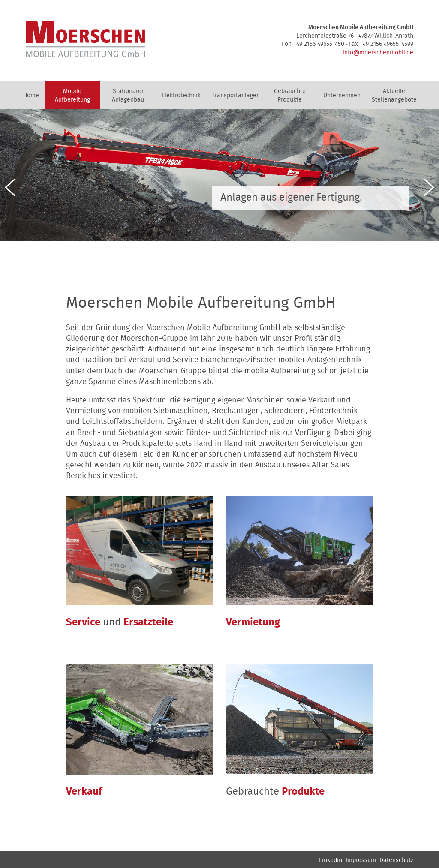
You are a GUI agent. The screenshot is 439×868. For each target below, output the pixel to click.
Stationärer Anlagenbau (128, 96)
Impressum (361, 860)
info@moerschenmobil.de (378, 53)
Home (31, 96)
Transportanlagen (236, 96)
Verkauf (84, 792)
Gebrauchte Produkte (290, 96)
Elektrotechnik (181, 96)
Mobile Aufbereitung (72, 96)
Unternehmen (342, 96)
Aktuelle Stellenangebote (394, 96)
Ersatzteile (148, 622)
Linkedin (331, 860)
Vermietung (253, 622)
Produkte (303, 792)
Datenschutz (396, 860)
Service (83, 622)
